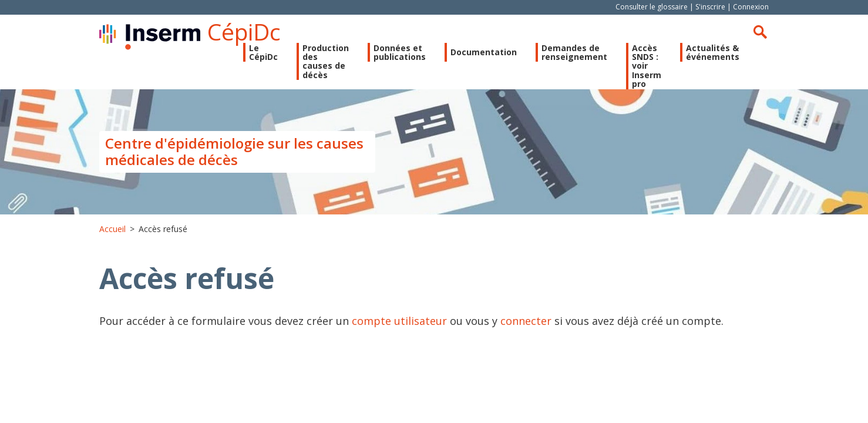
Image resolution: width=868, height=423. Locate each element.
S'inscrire (710, 7)
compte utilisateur (399, 321)
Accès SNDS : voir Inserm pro (647, 66)
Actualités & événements (713, 53)
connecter (526, 321)
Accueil (112, 229)
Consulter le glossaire (652, 7)
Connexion (751, 7)
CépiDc (244, 31)
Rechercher (760, 32)
